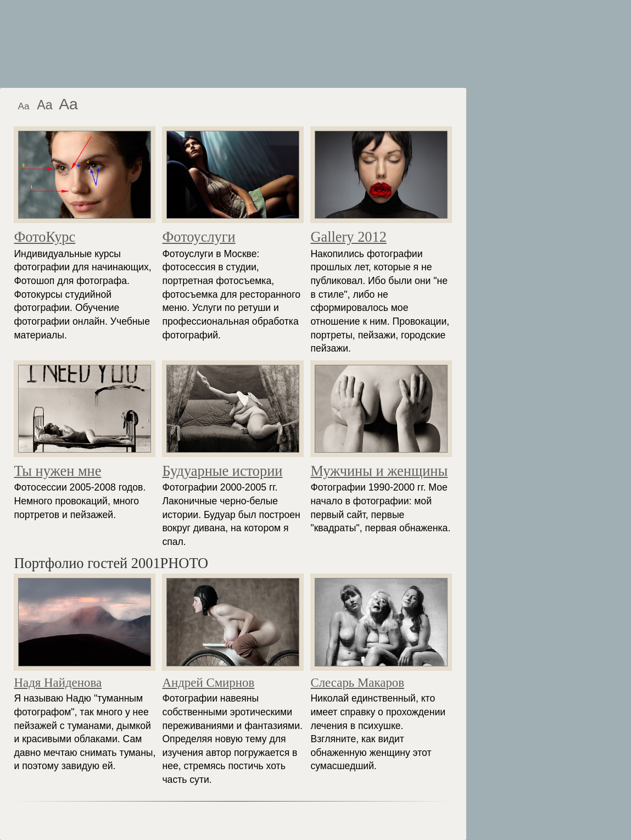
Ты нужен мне (57, 471)
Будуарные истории (222, 471)
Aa (23, 106)
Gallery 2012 (348, 237)
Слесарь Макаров (357, 683)
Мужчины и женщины (379, 471)
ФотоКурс (44, 237)
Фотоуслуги (199, 237)
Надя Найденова (58, 683)
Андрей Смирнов (208, 683)
